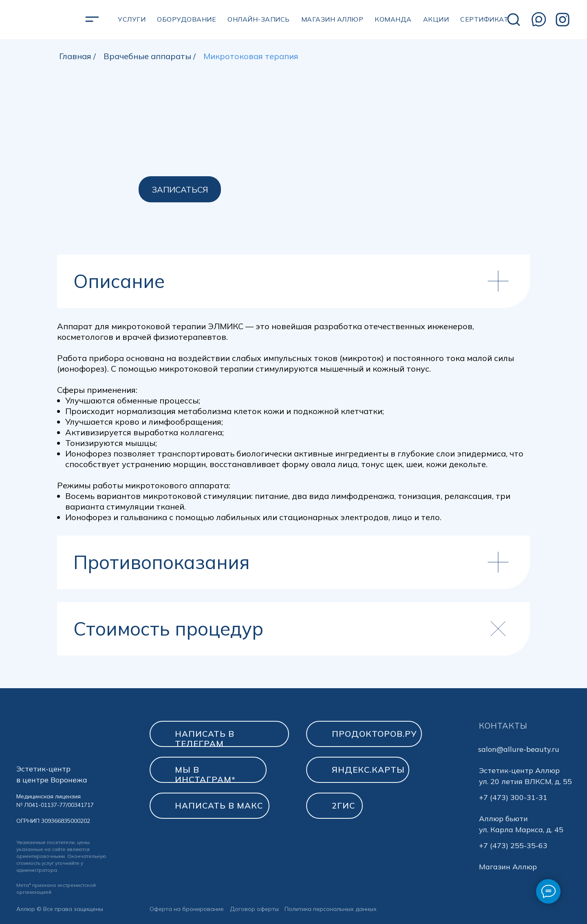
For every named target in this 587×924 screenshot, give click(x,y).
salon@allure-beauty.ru (519, 749)
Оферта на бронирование (187, 909)
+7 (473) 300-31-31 (513, 797)
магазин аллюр (332, 19)
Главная (75, 56)
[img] (514, 20)
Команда (393, 19)
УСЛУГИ (132, 19)
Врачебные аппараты (147, 56)
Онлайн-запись (259, 19)
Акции (436, 19)
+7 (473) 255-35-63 (513, 845)
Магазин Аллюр (508, 867)
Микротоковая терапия (251, 56)
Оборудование (186, 19)
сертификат (484, 19)
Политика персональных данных (331, 909)
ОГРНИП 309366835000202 (53, 821)
